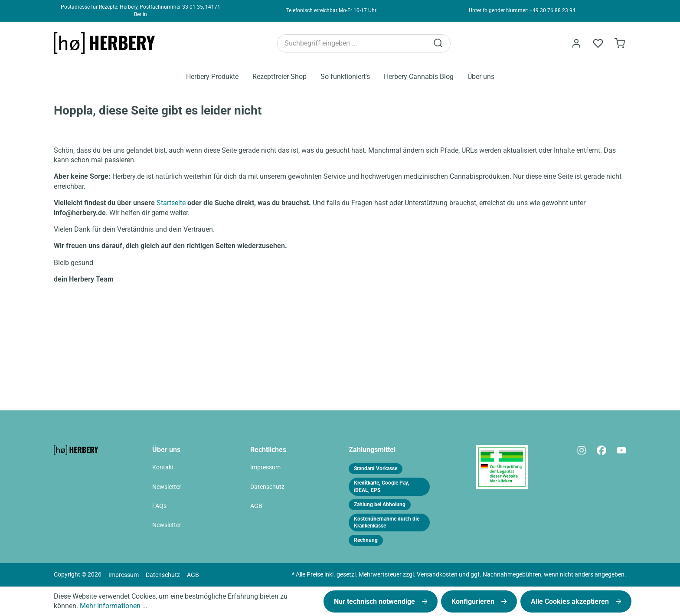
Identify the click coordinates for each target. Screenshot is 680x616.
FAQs (159, 506)
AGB (256, 506)
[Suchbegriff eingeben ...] (353, 43)
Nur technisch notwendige (375, 601)
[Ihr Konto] (576, 43)
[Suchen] (439, 43)
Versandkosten (437, 575)
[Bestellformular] (620, 43)
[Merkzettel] (598, 43)
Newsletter (167, 487)
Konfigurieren (474, 601)
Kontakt (163, 467)
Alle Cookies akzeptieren (571, 601)
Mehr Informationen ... (114, 606)
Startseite (171, 203)
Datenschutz (267, 487)
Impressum (265, 467)
